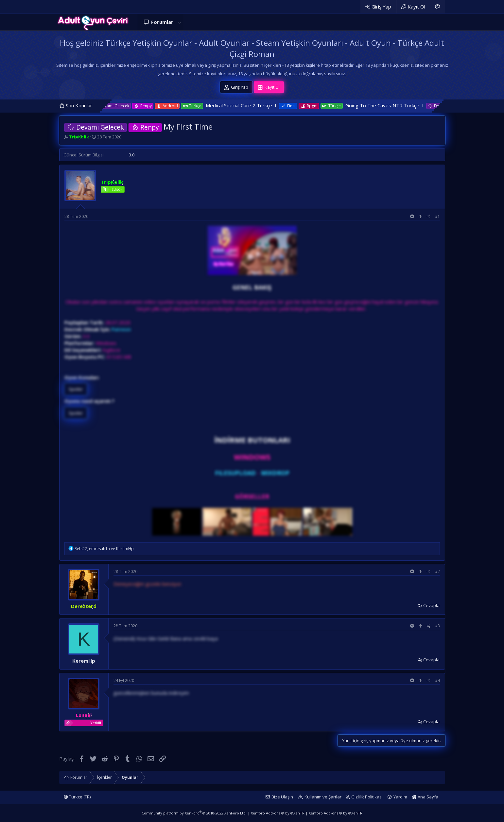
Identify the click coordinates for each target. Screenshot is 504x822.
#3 (437, 626)
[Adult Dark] (437, 7)
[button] (180, 22)
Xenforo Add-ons (278, 813)
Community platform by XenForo (194, 813)
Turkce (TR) (77, 797)
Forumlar (162, 22)
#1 (437, 216)
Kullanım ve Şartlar (323, 797)
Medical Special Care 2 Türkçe (251, 105)
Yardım (400, 797)
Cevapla (431, 605)
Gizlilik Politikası (367, 797)
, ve (104, 549)
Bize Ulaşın (282, 797)
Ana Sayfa (425, 797)
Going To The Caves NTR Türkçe (394, 105)
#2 (437, 572)
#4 (437, 680)
